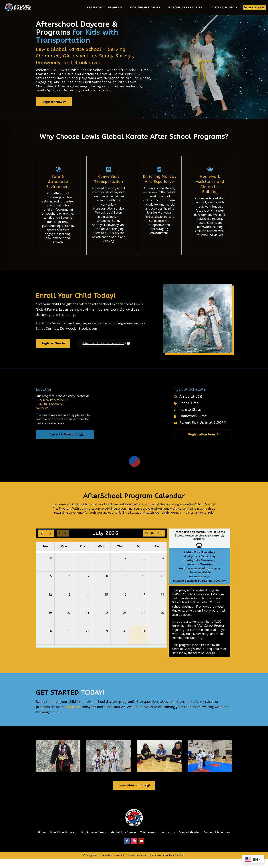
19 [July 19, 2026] (50, 622)
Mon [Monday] (64, 555)
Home (42, 841)
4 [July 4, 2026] (163, 567)
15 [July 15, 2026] (106, 603)
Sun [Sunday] (45, 555)
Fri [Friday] (138, 555)
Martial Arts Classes (185, 7)
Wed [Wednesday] (101, 555)
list (160, 542)
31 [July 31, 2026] (144, 640)
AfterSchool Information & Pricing (104, 352)
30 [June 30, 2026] (88, 567)
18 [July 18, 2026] (162, 603)
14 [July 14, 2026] (88, 603)
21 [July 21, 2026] (88, 622)
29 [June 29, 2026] (69, 567)
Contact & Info (222, 7)
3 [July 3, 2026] (144, 567)
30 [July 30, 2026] (125, 640)
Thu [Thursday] (120, 555)
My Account (256, 7)
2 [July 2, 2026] (126, 567)
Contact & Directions (64, 443)
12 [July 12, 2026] (50, 603)
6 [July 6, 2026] (70, 585)
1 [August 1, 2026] (163, 640)
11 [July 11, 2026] (162, 585)
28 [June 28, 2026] (50, 567)
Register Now (52, 111)
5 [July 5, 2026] (51, 585)
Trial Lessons (148, 841)
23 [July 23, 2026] (125, 622)
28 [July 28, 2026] (88, 640)
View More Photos (133, 794)
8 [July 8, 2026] (107, 585)
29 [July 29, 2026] (106, 640)
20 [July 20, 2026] (69, 622)
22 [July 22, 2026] (106, 622)
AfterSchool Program (105, 7)
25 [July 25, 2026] (162, 622)
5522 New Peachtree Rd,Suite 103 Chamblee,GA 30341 (52, 413)
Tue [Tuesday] (83, 555)
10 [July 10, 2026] (144, 585)
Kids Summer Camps (145, 7)
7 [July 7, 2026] (88, 585)
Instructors (168, 841)
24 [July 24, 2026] (144, 622)
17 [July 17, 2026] (144, 603)
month (149, 542)
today (63, 542)
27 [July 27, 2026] (69, 640)
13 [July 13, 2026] (69, 603)
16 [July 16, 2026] (125, 603)
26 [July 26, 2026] (50, 640)
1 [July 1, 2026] (107, 567)
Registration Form (202, 443)
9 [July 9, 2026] (126, 585)
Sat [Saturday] (157, 555)
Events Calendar (189, 841)
